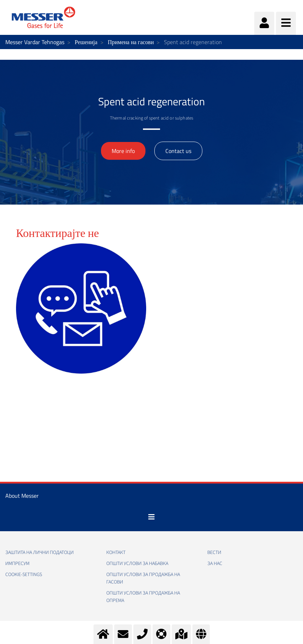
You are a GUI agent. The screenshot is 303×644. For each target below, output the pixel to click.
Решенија (86, 42)
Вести (214, 553)
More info (123, 151)
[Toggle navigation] (151, 517)
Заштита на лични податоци (39, 553)
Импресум (17, 564)
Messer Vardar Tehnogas (35, 42)
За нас (215, 564)
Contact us (178, 151)
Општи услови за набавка (137, 564)
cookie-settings (24, 575)
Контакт (116, 553)
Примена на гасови (131, 42)
